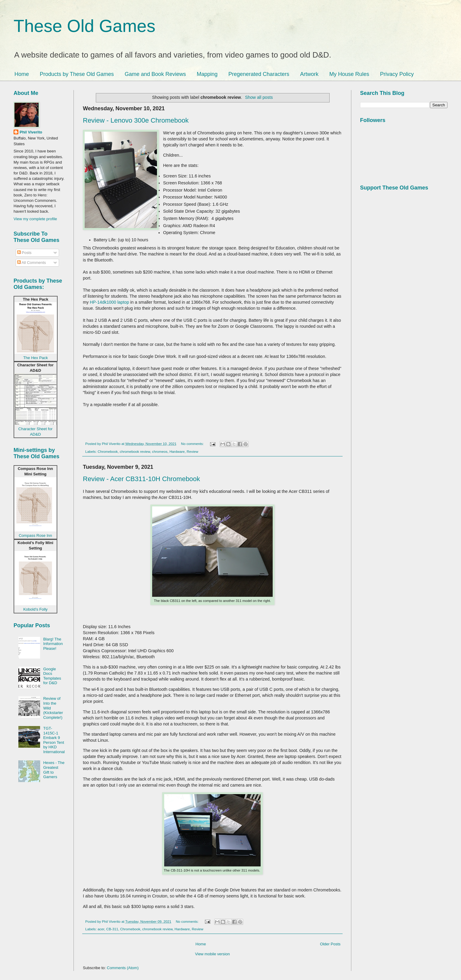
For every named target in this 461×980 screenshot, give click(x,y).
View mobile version (212, 954)
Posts (24, 253)
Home (22, 74)
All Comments (32, 263)
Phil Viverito (31, 132)
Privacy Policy (397, 74)
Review (193, 451)
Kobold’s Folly (35, 609)
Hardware (177, 451)
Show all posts (259, 97)
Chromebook (108, 451)
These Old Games (85, 26)
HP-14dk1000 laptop (109, 302)
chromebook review (135, 451)
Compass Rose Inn (35, 535)
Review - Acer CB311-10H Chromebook (141, 479)
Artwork (309, 74)
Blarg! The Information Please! (53, 644)
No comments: (193, 444)
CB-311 (112, 929)
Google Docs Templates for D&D (52, 676)
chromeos (160, 451)
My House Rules (349, 74)
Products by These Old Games (77, 74)
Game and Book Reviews (155, 74)
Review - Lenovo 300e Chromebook (136, 120)
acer (101, 929)
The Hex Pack (36, 358)
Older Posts (330, 944)
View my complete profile (35, 219)
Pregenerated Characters (259, 74)
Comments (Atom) (123, 968)
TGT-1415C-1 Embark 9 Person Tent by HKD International (54, 740)
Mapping (207, 74)
